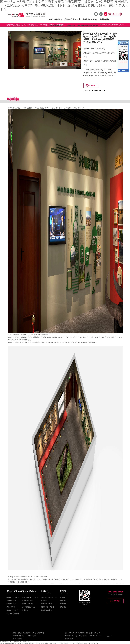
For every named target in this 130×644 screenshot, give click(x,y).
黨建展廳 (25, 610)
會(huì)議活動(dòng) (28, 607)
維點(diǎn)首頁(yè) (55, 19)
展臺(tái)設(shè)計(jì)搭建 (30, 597)
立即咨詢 (92, 86)
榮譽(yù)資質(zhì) (12, 607)
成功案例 (63, 591)
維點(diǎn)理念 (11, 600)
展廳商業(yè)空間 (28, 600)
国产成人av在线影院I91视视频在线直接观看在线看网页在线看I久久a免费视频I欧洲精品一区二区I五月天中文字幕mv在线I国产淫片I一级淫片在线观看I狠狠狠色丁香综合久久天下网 (49, 643)
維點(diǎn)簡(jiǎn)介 (13, 597)
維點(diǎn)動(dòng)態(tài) (49, 597)
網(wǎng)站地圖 (17, 639)
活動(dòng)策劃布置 (56, 26)
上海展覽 (63, 604)
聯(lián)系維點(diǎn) (13, 613)
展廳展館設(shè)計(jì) (90, 19)
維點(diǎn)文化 (11, 604)
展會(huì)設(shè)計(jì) (48, 607)
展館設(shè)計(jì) (47, 610)
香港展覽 (63, 607)
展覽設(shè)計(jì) (47, 604)
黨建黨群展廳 (105, 19)
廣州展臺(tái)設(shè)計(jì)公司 (88, 26)
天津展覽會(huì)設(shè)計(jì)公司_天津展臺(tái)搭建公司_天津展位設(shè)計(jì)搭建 (37, 2)
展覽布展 (44, 600)
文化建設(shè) (70, 26)
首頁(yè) (25, 25)
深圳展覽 (63, 600)
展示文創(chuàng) (28, 604)
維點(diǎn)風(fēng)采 (13, 610)
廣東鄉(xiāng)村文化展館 (35, 108)
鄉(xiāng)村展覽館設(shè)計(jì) (69, 108)
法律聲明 (15, 636)
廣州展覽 (63, 597)
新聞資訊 (45, 591)
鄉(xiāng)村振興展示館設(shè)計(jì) (19, 335)
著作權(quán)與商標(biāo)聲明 (28, 636)
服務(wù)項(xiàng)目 (29, 591)
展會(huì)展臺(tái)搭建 (72, 19)
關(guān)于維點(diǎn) (14, 591)
